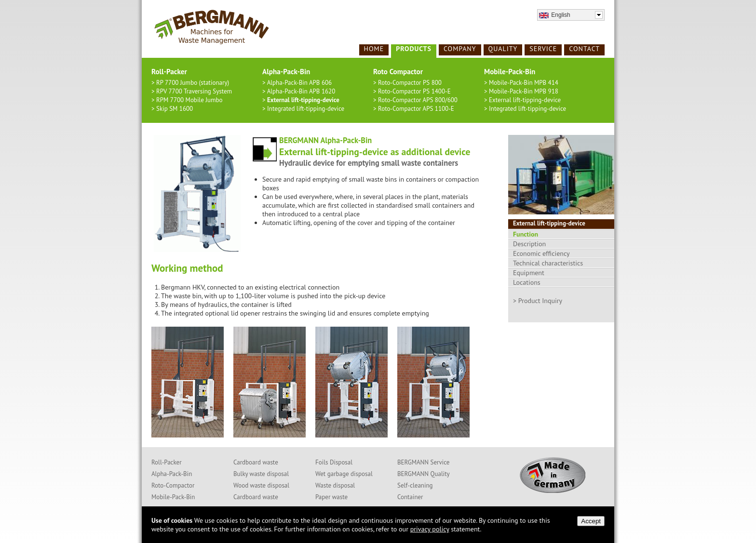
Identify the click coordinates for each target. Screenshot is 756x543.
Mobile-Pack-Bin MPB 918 (524, 91)
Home (374, 49)
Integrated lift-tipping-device (306, 109)
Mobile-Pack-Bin (173, 497)
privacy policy (430, 529)
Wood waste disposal (261, 485)
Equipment (529, 273)
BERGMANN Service (423, 462)
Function (526, 234)
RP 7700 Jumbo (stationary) (193, 83)
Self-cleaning (415, 485)
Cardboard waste (256, 462)
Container (410, 497)
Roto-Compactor (173, 485)
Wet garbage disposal (344, 474)
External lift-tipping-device (303, 100)
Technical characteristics (548, 263)
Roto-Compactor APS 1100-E (416, 109)
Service (543, 49)
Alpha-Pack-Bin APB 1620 (301, 91)
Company (460, 49)
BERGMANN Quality (424, 474)
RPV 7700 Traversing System (194, 91)
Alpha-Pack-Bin (172, 474)
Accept (591, 521)
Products (414, 49)
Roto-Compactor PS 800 (410, 83)
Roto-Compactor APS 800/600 (418, 100)
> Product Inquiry (538, 301)
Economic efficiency (541, 253)
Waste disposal (335, 485)
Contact (584, 49)
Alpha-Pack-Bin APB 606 (300, 83)
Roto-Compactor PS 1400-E (414, 91)
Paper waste (331, 497)
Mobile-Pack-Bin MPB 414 (524, 83)
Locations (527, 282)
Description (529, 244)
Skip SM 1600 (175, 109)
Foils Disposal (334, 462)
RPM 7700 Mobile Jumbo (189, 100)
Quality (503, 49)
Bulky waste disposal (261, 474)
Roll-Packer (167, 462)
